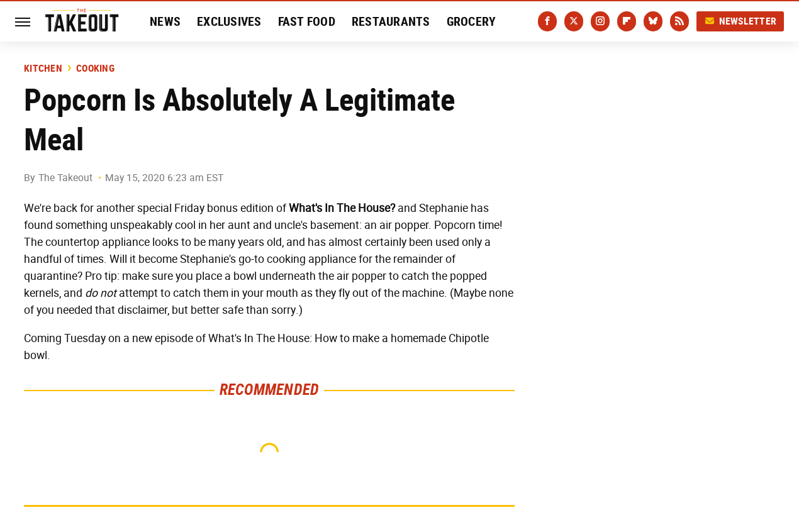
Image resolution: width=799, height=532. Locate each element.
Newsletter (740, 21)
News (165, 21)
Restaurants (391, 21)
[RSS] (679, 21)
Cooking (95, 69)
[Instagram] (600, 21)
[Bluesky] (653, 21)
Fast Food (307, 21)
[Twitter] (574, 21)
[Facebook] (547, 21)
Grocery (472, 21)
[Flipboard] (627, 21)
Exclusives (229, 21)
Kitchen (43, 69)
